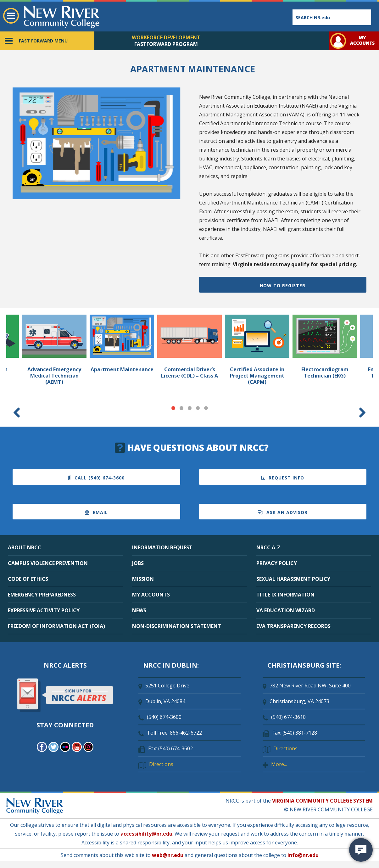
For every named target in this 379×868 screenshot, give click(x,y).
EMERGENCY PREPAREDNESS (42, 595)
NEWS (139, 610)
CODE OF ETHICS (28, 579)
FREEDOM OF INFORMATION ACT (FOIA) (56, 626)
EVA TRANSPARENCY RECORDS (293, 626)
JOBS (138, 563)
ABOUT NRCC (25, 547)
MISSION (143, 579)
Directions (161, 764)
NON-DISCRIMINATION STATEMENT (177, 626)
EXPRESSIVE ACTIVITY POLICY (44, 610)
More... (279, 764)
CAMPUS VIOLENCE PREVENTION (48, 563)
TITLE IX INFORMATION (285, 595)
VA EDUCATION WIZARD (286, 610)
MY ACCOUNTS (151, 595)
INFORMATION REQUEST (162, 547)
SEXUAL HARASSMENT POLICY (293, 579)
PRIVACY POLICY (277, 563)
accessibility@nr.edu (146, 834)
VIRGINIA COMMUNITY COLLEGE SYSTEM (322, 801)
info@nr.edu (303, 855)
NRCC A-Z (268, 547)
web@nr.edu (168, 855)
